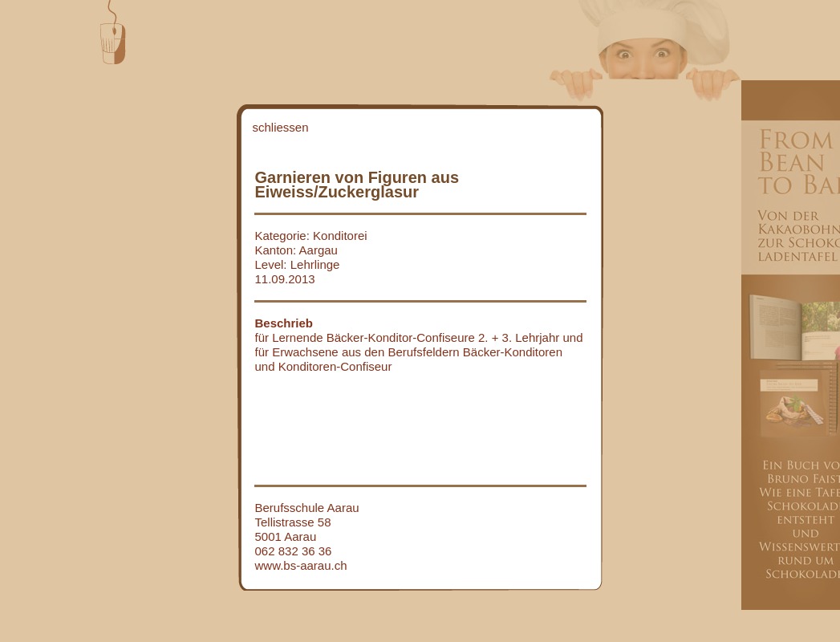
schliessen (281, 127)
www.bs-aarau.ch (301, 565)
